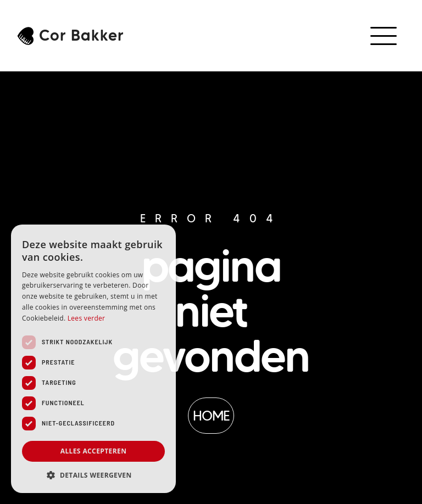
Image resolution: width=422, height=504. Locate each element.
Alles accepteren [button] (94, 451)
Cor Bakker (82, 35)
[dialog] (93, 359)
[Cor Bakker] (26, 36)
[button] (385, 36)
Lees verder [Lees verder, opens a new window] (87, 318)
